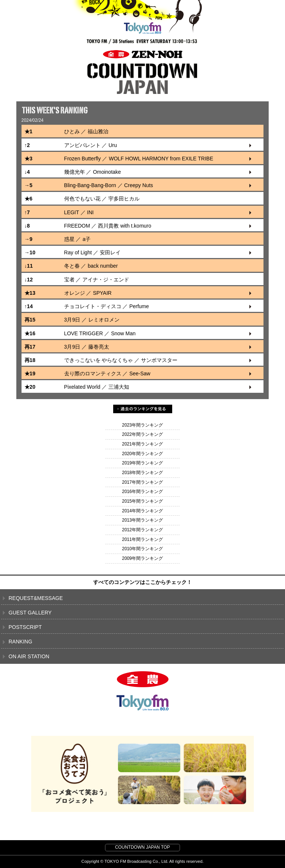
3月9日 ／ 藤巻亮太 (87, 347)
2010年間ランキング (142, 549)
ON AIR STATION (29, 656)
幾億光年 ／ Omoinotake (93, 172)
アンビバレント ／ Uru (91, 145)
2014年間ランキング (142, 511)
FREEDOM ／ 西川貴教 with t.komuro (108, 226)
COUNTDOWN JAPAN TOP (142, 847)
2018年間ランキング (142, 473)
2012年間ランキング (142, 530)
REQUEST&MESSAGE (36, 598)
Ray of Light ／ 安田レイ (93, 252)
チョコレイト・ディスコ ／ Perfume (107, 306)
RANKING (20, 642)
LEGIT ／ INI (79, 212)
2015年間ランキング (142, 501)
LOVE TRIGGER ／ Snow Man (100, 333)
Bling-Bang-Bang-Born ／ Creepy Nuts (109, 185)
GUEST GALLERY (30, 613)
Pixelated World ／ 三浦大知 (97, 387)
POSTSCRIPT (25, 627)
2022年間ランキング (142, 434)
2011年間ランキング (142, 539)
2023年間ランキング (142, 425)
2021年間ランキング (142, 444)
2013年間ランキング (142, 520)
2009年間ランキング (142, 558)
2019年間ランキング (142, 463)
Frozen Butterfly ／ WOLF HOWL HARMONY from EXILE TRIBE (139, 159)
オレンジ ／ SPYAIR (88, 293)
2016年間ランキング (142, 492)
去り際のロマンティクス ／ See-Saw (107, 373)
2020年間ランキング (142, 454)
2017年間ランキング (142, 482)
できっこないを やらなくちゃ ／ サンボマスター (121, 360)
